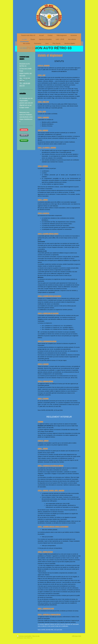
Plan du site (36, 636)
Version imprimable (24, 636)
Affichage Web (77, 636)
